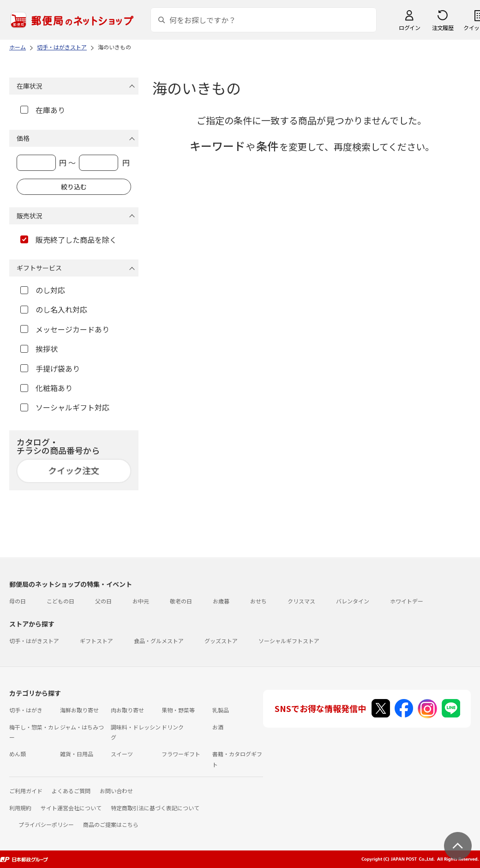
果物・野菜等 (178, 710)
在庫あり (43, 110)
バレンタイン (353, 601)
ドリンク (173, 727)
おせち (258, 601)
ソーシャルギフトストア (289, 641)
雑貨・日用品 (77, 754)
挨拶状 (39, 349)
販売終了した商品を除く (69, 240)
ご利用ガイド (26, 791)
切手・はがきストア (34, 641)
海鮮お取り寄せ (79, 710)
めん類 (18, 754)
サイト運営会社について (71, 808)
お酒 (218, 727)
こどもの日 (60, 601)
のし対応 (43, 290)
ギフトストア (96, 641)
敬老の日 (181, 601)
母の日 (18, 601)
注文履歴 (443, 27)
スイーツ (122, 754)
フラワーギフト (181, 754)
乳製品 (221, 710)
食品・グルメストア (159, 641)
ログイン (409, 27)
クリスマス (301, 601)
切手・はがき (26, 710)
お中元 (141, 601)
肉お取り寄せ (127, 710)
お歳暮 (221, 601)
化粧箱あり (46, 388)
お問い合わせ (116, 791)
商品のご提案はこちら (111, 824)
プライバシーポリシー (46, 824)
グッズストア (221, 641)
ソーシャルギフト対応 (65, 407)
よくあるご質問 (71, 791)
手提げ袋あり (50, 368)
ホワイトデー (407, 601)
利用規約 (20, 808)
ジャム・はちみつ (82, 727)
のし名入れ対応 (54, 309)
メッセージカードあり (65, 329)
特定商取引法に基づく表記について (155, 808)
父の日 (103, 601)
